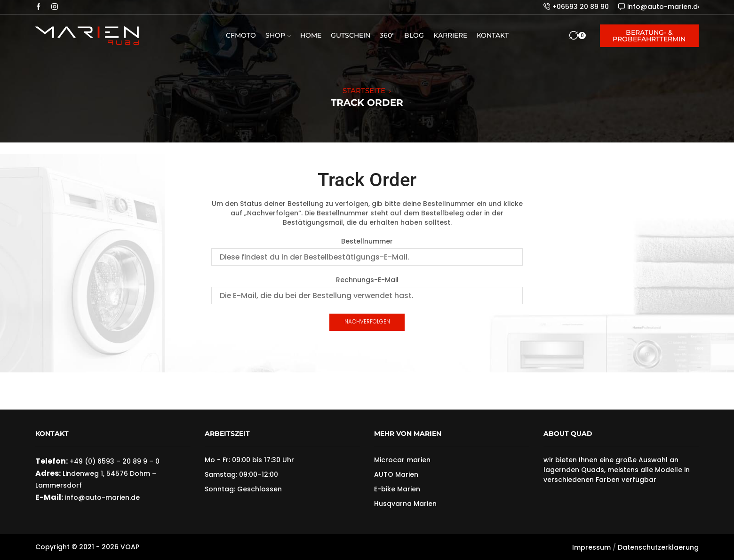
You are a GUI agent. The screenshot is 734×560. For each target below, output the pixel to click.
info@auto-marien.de (101, 497)
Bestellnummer (367, 241)
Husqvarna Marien (405, 504)
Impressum (591, 547)
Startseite (364, 91)
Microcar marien (402, 460)
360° (387, 35)
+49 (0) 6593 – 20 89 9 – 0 (115, 461)
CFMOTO (241, 35)
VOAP (130, 547)
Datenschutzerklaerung (658, 547)
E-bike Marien (397, 489)
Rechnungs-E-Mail (367, 280)
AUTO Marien (396, 474)
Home (311, 35)
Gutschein (351, 35)
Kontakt (493, 35)
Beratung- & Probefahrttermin (649, 36)
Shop (278, 35)
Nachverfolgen (367, 322)
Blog (414, 35)
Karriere (450, 35)
